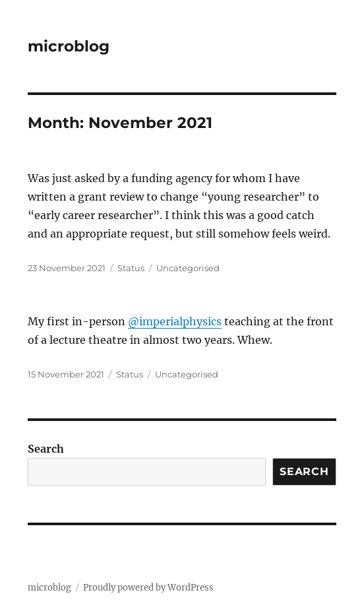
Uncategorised (188, 268)
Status (131, 268)
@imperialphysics (175, 321)
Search (46, 449)
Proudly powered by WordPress (148, 588)
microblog (69, 46)
